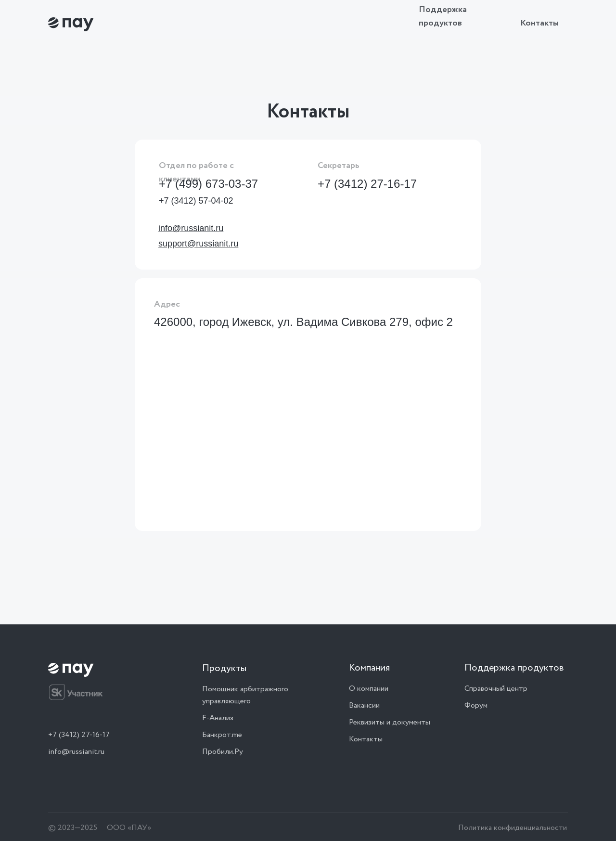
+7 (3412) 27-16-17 (367, 184)
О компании (369, 689)
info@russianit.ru (76, 752)
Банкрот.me (222, 735)
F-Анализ (218, 718)
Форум (476, 705)
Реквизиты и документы (390, 722)
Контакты (539, 23)
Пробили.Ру (223, 752)
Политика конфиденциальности (513, 828)
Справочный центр (496, 689)
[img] (71, 24)
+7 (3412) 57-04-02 (196, 201)
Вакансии (364, 705)
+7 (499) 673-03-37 (208, 184)
